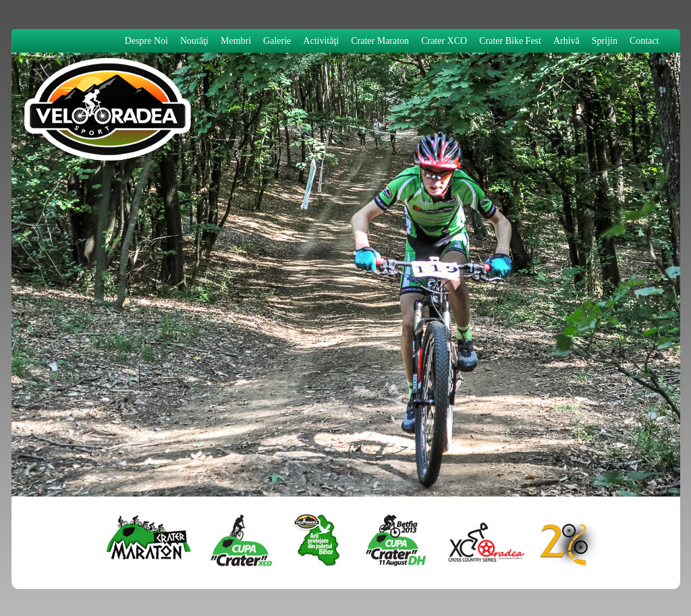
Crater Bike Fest (510, 41)
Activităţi (321, 41)
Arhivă (566, 41)
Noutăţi (194, 41)
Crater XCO (444, 41)
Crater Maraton (380, 41)
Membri (236, 41)
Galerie (277, 41)
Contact (644, 41)
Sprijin (605, 41)
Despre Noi (146, 41)
